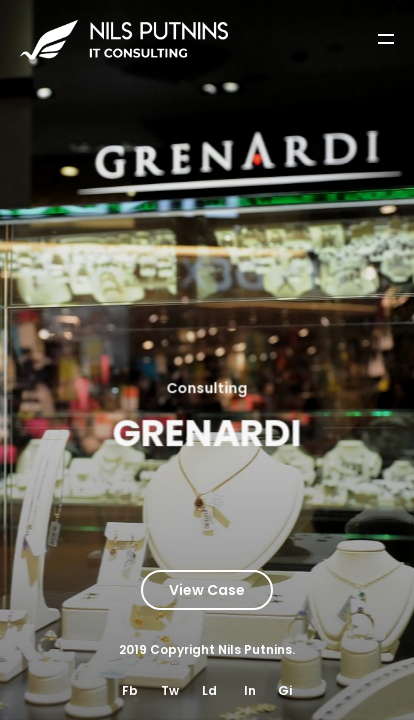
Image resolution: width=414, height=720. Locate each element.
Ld (209, 690)
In (250, 690)
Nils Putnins (255, 649)
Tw (170, 690)
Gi (285, 690)
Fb (130, 690)
